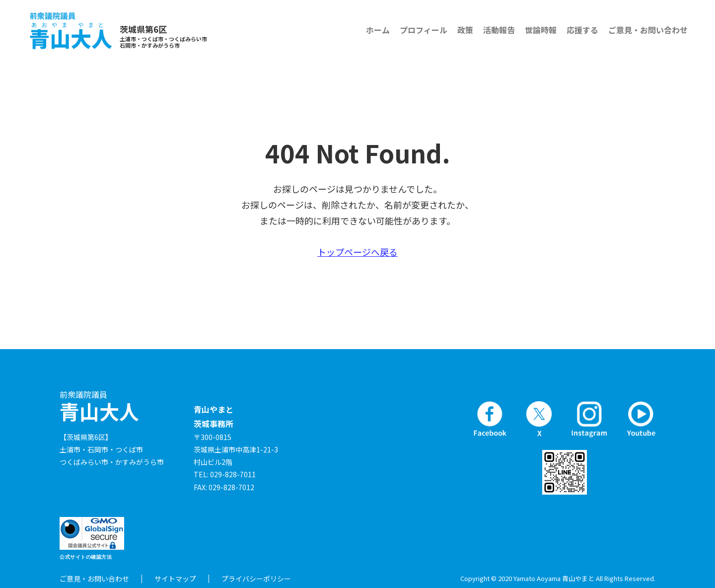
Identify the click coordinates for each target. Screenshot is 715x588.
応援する (582, 30)
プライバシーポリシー (256, 579)
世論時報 (541, 30)
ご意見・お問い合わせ (648, 30)
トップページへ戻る (357, 252)
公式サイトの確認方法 (86, 557)
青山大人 (99, 406)
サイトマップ (175, 579)
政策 (465, 30)
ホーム (378, 30)
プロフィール (424, 30)
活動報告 (499, 30)
